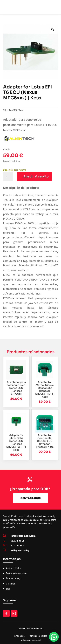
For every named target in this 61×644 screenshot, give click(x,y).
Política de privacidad (30, 641)
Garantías (11, 584)
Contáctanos (30, 498)
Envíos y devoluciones (16, 573)
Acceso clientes (14, 568)
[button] (53, 30)
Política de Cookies (38, 636)
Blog (8, 589)
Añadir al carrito (36, 176)
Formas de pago (14, 578)
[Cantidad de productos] (8, 176)
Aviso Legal (20, 636)
